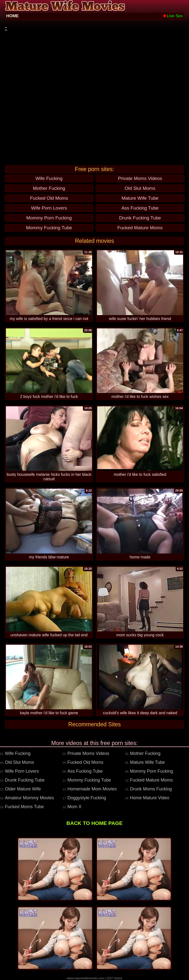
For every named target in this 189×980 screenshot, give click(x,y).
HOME (12, 16)
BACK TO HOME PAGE (94, 823)
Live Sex (173, 16)
